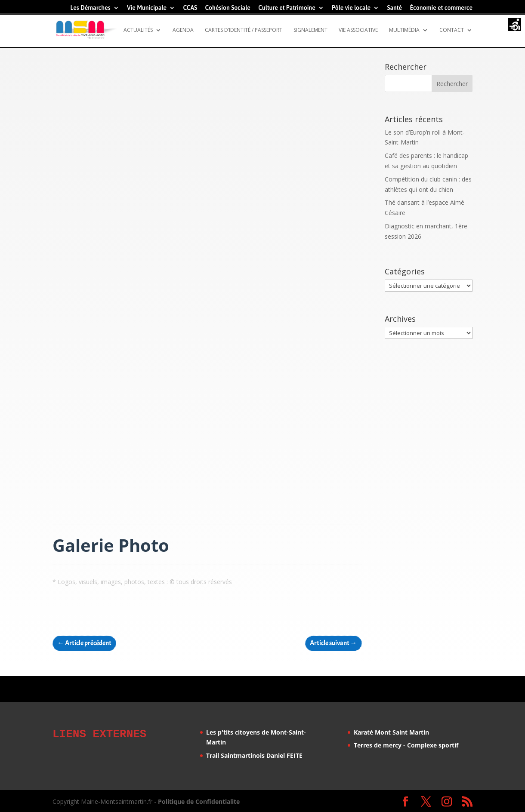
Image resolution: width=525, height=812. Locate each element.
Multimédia (404, 30)
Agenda (183, 30)
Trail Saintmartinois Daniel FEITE (254, 755)
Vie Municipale (147, 8)
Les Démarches (90, 8)
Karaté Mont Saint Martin (391, 732)
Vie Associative (358, 30)
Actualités (138, 30)
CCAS (190, 8)
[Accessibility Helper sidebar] (515, 25)
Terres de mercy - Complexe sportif (406, 745)
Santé (394, 8)
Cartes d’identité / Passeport (244, 30)
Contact (452, 30)
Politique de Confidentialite (199, 800)
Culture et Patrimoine (287, 8)
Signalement (310, 30)
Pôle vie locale (351, 8)
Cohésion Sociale (227, 8)
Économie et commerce (441, 8)
